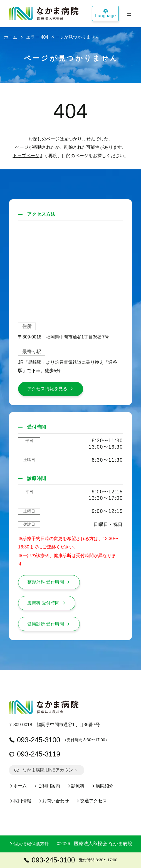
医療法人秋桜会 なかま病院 (103, 844)
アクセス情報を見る (51, 389)
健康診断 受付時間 (49, 624)
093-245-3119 (35, 754)
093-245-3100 (35, 740)
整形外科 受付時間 (49, 582)
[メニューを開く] (129, 14)
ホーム (11, 37)
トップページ (26, 156)
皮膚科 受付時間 (47, 603)
